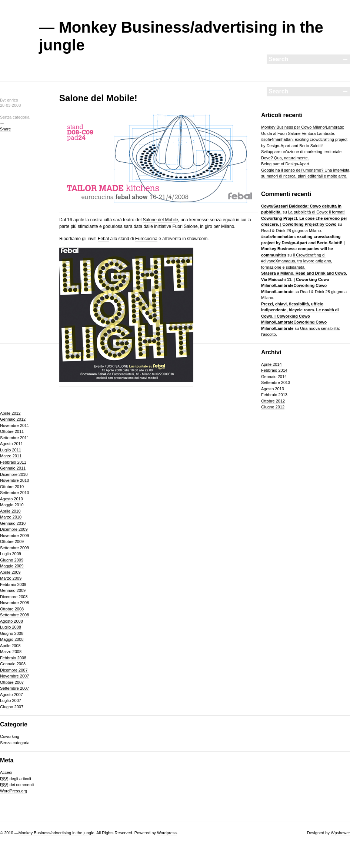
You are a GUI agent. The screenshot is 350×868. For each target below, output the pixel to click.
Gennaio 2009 (13, 590)
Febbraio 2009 (13, 584)
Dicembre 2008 (14, 597)
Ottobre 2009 (12, 541)
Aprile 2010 (10, 511)
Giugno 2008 (12, 633)
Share (5, 129)
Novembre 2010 (14, 480)
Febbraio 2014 (274, 370)
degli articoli (16, 779)
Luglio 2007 (11, 700)
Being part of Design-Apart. (286, 164)
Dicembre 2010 (14, 474)
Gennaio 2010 (13, 523)
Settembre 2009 (14, 548)
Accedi (6, 772)
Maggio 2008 (12, 639)
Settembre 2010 (14, 493)
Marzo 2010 (11, 517)
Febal (103, 239)
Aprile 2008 (10, 646)
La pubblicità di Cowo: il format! (316, 212)
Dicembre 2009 (14, 529)
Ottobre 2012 (273, 401)
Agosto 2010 (11, 499)
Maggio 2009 (12, 566)
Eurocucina (146, 239)
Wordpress (167, 833)
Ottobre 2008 (12, 609)
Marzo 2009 (11, 578)
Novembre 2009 (14, 536)
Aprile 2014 (271, 364)
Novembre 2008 (14, 603)
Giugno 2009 (12, 560)
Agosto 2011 (11, 444)
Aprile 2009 (10, 572)
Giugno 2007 (12, 707)
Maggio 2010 (12, 505)
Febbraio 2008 (13, 658)
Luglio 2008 (11, 627)
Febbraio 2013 (274, 395)
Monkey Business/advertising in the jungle (56, 833)
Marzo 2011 (11, 456)
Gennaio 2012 (13, 419)
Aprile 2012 (10, 413)
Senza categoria (15, 743)
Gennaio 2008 (13, 664)
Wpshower (340, 833)
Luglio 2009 (11, 554)
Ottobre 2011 (12, 431)
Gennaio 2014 (274, 377)
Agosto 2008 (11, 621)
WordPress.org (14, 791)
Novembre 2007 (14, 676)
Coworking (10, 736)
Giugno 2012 (273, 407)
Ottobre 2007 (12, 682)
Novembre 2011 (14, 425)
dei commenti (17, 785)
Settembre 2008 (14, 615)
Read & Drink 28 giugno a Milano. (291, 231)
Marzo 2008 (11, 652)
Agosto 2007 (11, 695)
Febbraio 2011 (13, 462)
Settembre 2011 (14, 438)
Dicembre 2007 (14, 670)
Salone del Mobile (160, 220)
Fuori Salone (185, 226)
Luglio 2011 (11, 450)
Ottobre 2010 (12, 487)
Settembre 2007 (14, 688)
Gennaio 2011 (13, 468)
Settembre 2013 (276, 382)
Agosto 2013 (273, 389)
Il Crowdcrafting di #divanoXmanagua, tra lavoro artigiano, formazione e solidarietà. (297, 261)
